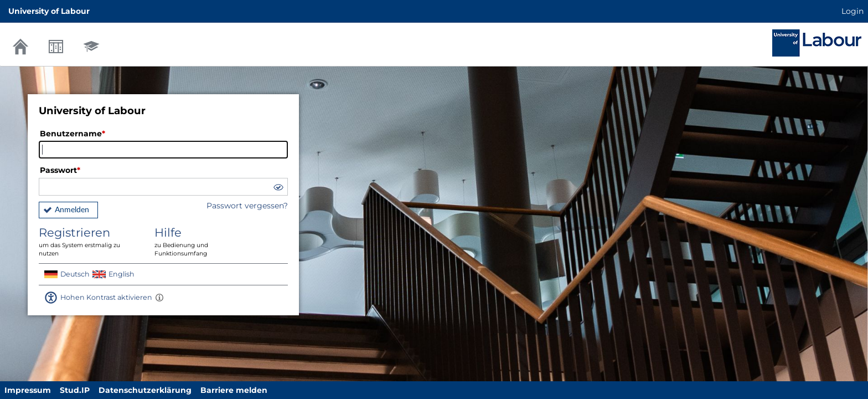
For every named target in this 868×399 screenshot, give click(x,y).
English (122, 274)
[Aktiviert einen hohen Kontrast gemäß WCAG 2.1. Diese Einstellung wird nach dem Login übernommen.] (159, 298)
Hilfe (204, 242)
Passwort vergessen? (247, 206)
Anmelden (72, 210)
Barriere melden (234, 390)
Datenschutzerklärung (145, 390)
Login (852, 11)
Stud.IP (75, 390)
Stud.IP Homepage (817, 43)
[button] (278, 189)
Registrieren (89, 242)
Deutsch (75, 274)
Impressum (28, 390)
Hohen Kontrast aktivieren (106, 297)
